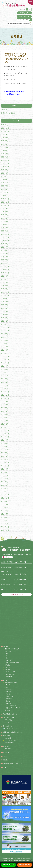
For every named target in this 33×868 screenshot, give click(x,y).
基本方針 (8, 660)
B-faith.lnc (23, 861)
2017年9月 (5, 401)
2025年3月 (5, 154)
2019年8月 (5, 334)
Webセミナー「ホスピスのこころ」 (13, 764)
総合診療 (8, 689)
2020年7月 (5, 305)
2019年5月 (5, 344)
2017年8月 (5, 405)
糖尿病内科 (9, 699)
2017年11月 (5, 395)
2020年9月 (5, 299)
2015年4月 (5, 485)
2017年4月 (5, 418)
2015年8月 (5, 472)
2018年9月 (5, 366)
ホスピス (6, 756)
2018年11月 (5, 360)
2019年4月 (5, 347)
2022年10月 (5, 241)
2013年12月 (5, 527)
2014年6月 (5, 511)
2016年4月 (5, 453)
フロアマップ (9, 667)
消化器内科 (9, 692)
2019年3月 (5, 350)
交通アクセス (24, 13)
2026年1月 (5, 125)
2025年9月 (5, 134)
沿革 (7, 656)
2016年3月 (5, 456)
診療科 (7, 687)
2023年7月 (5, 215)
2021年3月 (5, 289)
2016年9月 (5, 440)
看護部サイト (7, 760)
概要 (7, 653)
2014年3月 (5, 517)
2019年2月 (5, 353)
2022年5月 (5, 253)
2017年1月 (5, 427)
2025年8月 (5, 138)
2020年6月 (5, 308)
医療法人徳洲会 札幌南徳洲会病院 (22, 859)
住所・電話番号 (24, 16)
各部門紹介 (8, 749)
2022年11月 (5, 237)
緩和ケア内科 (10, 696)
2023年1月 (5, 231)
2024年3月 (5, 189)
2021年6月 (5, 282)
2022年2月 (5, 260)
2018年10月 (5, 363)
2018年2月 (5, 385)
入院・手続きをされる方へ (11, 718)
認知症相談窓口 (9, 743)
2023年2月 (5, 228)
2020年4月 (5, 315)
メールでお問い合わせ (16, 594)
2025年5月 (5, 147)
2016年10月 (5, 437)
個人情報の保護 (10, 674)
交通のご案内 (7, 557)
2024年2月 (5, 192)
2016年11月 (5, 434)
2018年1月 (5, 389)
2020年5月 (5, 311)
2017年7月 (5, 408)
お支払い (7, 722)
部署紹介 (7, 665)
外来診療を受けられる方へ (11, 714)
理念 (7, 658)
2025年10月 (5, 131)
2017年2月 (5, 424)
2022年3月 (5, 257)
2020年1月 (5, 324)
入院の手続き (9, 720)
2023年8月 (5, 212)
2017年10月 (5, 398)
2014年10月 (5, 498)
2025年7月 (5, 141)
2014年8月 (5, 504)
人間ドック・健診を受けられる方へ (13, 732)
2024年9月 (5, 170)
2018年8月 (5, 369)
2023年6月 (5, 218)
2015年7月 (5, 475)
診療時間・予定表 (8, 865)
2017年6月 (5, 411)
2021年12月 (5, 266)
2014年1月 (5, 524)
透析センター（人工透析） (13, 708)
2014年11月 (5, 495)
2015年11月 (5, 463)
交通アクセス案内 (25, 865)
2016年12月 (5, 430)
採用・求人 (6, 746)
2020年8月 (5, 302)
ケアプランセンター (11, 740)
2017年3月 (5, 421)
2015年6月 (5, 479)
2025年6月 (5, 144)
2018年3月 (5, 382)
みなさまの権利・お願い (13, 663)
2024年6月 (5, 180)
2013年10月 (5, 530)
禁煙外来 (8, 703)
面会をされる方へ (8, 726)
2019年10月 (5, 331)
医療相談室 (8, 738)
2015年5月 (5, 482)
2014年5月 (5, 514)
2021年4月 (5, 286)
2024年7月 (5, 176)
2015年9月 (5, 469)
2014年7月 (5, 508)
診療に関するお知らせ (8, 113)
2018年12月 (5, 356)
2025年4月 (5, 151)
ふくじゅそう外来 (11, 706)
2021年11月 (5, 270)
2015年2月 (5, 488)
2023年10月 (5, 205)
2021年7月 (5, 279)
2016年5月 (5, 450)
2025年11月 (5, 128)
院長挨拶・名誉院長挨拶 (12, 649)
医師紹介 (7, 710)
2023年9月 (5, 208)
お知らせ (4, 110)
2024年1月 (5, 196)
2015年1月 (5, 492)
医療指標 (7, 670)
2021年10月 (5, 273)
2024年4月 (5, 186)
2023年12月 (5, 199)
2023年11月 (5, 202)
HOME (5, 767)
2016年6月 (5, 447)
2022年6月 (5, 250)
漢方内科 (8, 701)
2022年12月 (5, 234)
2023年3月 (5, 225)
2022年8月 (5, 244)
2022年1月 (5, 263)
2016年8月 (5, 443)
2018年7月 (5, 373)
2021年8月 (5, 276)
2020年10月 (5, 295)
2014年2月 (5, 521)
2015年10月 (5, 466)
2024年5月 (5, 183)
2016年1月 (5, 459)
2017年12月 (5, 392)
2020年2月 (5, 321)
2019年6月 (5, 340)
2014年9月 (5, 501)
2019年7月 (5, 337)
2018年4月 (5, 379)
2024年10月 (5, 167)
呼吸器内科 (9, 694)
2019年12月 (5, 327)
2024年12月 (5, 160)
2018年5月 (5, 376)
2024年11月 (5, 163)
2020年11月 (5, 292)
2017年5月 (5, 414)
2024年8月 (5, 173)
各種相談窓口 (7, 736)
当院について (9, 651)
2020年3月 (5, 318)
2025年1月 (5, 157)
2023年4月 (5, 221)
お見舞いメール (8, 728)
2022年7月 (5, 247)
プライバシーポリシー (11, 672)
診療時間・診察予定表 (11, 683)
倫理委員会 (9, 677)
